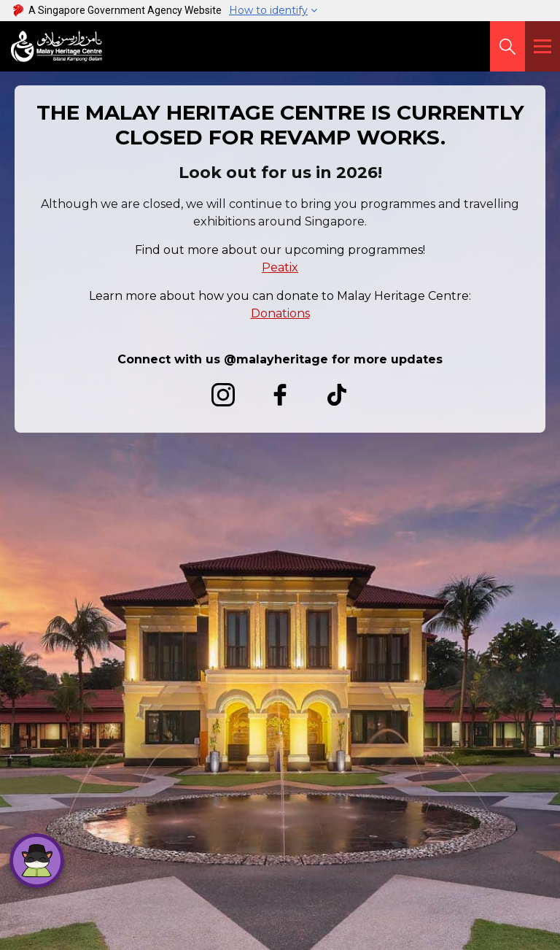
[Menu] (542, 46)
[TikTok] (337, 401)
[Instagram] (223, 401)
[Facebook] (280, 401)
